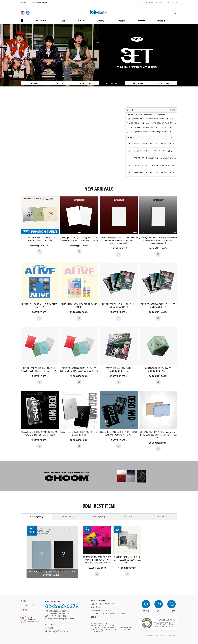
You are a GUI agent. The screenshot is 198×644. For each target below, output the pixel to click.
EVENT (81, 21)
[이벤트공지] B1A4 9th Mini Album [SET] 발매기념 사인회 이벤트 (149, 127)
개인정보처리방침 (27, 606)
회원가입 (152, 3)
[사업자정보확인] (126, 627)
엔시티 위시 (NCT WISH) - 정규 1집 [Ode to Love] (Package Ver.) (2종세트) (127, 560)
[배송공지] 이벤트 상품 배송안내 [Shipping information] (146, 115)
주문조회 (175, 3)
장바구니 (167, 3)
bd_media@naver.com (99, 623)
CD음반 (62, 21)
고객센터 (121, 21)
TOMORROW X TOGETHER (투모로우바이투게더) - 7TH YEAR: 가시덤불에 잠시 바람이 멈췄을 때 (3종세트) (97, 560)
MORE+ (173, 110)
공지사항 (101, 21)
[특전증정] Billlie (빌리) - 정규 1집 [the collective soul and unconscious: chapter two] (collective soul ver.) (119, 240)
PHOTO (141, 21)
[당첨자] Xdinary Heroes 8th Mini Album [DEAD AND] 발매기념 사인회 (151, 119)
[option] (99, 55)
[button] (171, 138)
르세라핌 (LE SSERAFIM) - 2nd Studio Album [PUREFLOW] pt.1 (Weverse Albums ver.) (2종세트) (158, 435)
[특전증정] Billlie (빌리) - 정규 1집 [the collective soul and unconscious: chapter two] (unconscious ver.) (158, 240)
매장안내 (161, 21)
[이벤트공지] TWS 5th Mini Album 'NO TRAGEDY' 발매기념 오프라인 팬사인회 (151, 123)
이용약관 (24, 610)
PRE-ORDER (40, 21)
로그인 (145, 3)
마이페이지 (160, 3)
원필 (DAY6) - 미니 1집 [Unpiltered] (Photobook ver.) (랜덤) (52, 572)
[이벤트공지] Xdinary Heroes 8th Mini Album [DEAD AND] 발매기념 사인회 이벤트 (151, 132)
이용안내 (24, 601)
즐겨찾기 (24, 2)
